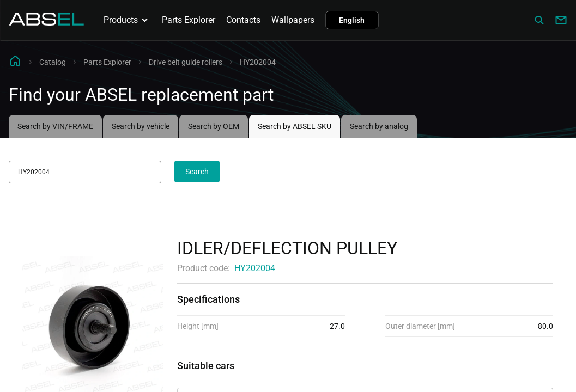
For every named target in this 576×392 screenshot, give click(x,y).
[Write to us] (561, 20)
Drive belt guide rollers (186, 62)
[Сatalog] (539, 20)
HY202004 (255, 268)
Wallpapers (293, 20)
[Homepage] (46, 23)
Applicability (201, 378)
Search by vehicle (141, 126)
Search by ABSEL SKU (295, 126)
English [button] (352, 20)
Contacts (243, 20)
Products (127, 20)
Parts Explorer (189, 20)
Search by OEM (214, 126)
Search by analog (379, 126)
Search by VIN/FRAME (55, 126)
